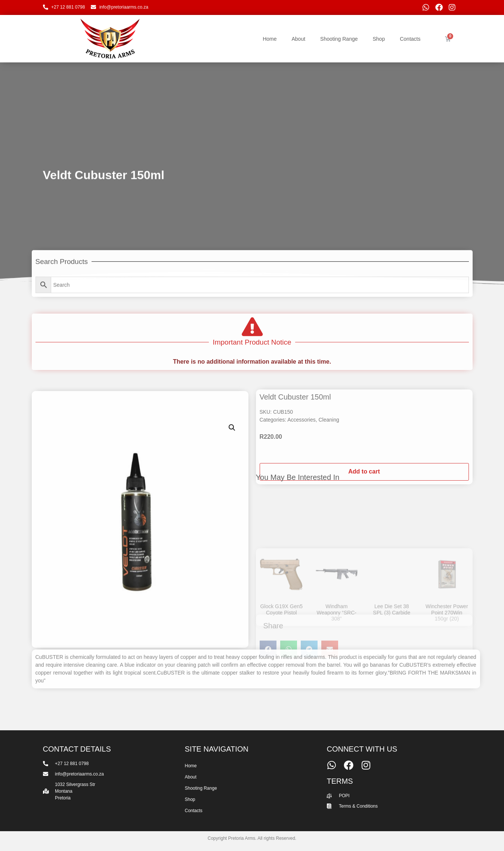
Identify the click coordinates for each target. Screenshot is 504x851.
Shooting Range (339, 39)
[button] (232, 578)
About (298, 39)
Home (270, 39)
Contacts (410, 39)
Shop (379, 39)
